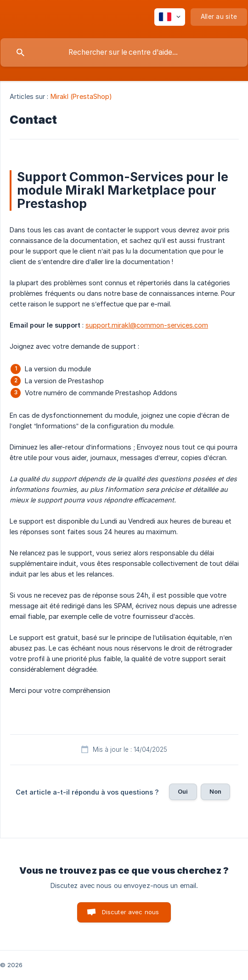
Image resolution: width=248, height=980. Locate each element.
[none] (170, 17)
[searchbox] (124, 52)
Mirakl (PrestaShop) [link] (82, 96)
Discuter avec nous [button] (131, 912)
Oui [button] (183, 791)
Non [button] (215, 791)
